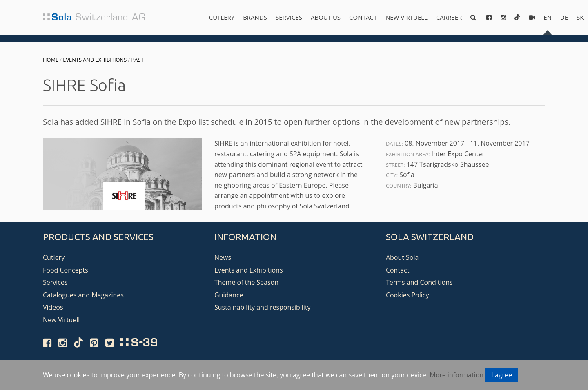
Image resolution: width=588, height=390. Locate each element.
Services (289, 17)
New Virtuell (406, 17)
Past (138, 60)
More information (457, 375)
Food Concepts (66, 270)
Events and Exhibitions (95, 60)
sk (580, 17)
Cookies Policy (408, 295)
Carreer (449, 17)
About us (326, 17)
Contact (363, 17)
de (564, 17)
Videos (53, 307)
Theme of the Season (246, 282)
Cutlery (222, 17)
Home (51, 60)
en (548, 17)
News (223, 257)
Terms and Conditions (419, 282)
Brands (255, 17)
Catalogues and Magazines (83, 295)
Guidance (229, 295)
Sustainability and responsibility (263, 307)
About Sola (402, 257)
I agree (502, 375)
